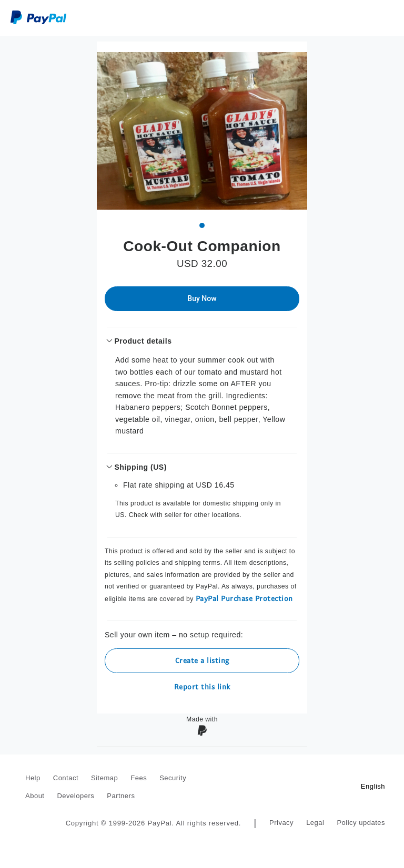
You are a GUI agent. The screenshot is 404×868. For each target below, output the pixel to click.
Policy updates (361, 823)
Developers (75, 796)
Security (173, 778)
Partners (121, 796)
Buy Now (202, 298)
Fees (139, 778)
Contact (66, 778)
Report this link (202, 686)
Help (33, 778)
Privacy (281, 823)
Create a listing (202, 660)
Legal (315, 823)
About (35, 796)
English (373, 786)
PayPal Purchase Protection (244, 598)
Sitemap (104, 778)
